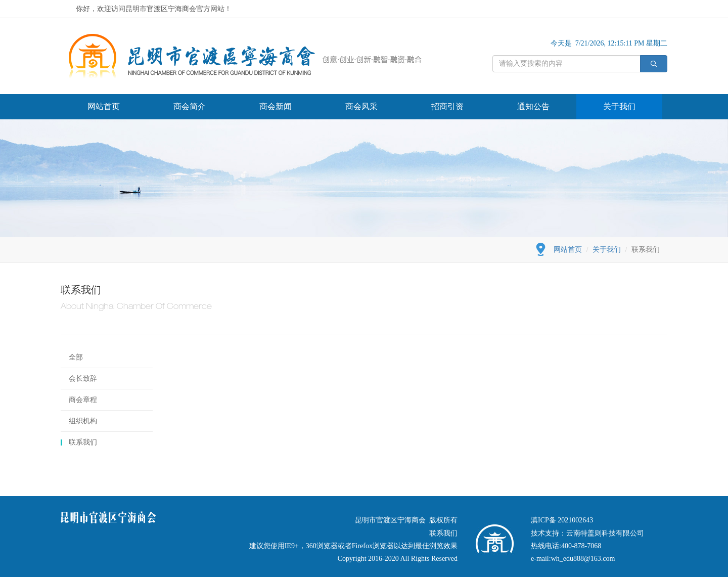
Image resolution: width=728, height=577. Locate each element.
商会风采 (361, 106)
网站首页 (104, 106)
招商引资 (447, 106)
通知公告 (533, 106)
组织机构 (83, 421)
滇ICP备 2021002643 (562, 520)
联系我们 (83, 442)
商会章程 (83, 400)
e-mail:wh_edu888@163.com (573, 559)
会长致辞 (83, 379)
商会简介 (190, 106)
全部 (76, 357)
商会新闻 (276, 106)
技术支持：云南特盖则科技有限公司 (587, 533)
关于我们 (619, 106)
